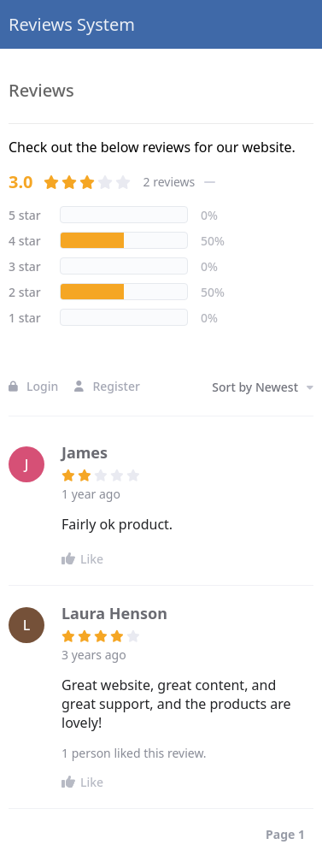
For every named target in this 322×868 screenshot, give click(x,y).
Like (82, 559)
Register (107, 386)
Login (33, 386)
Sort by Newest (263, 387)
